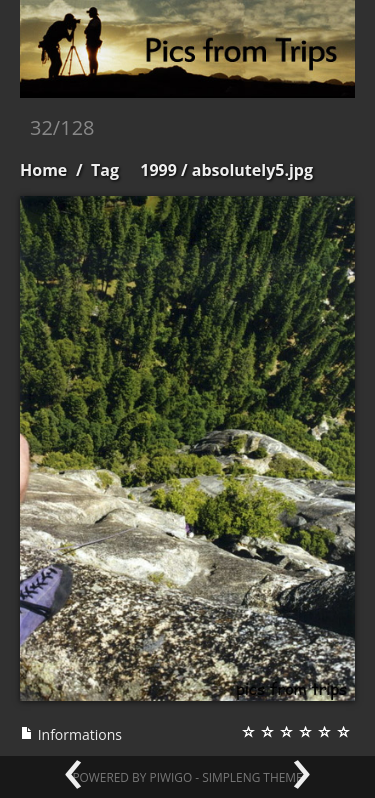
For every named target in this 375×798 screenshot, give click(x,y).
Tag (105, 170)
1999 (158, 170)
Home (43, 170)
